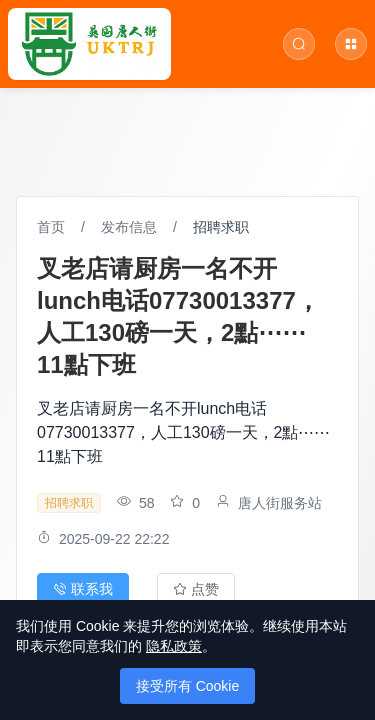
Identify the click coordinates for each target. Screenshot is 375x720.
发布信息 (129, 227)
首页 (51, 227)
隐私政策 (174, 646)
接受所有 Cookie (187, 686)
